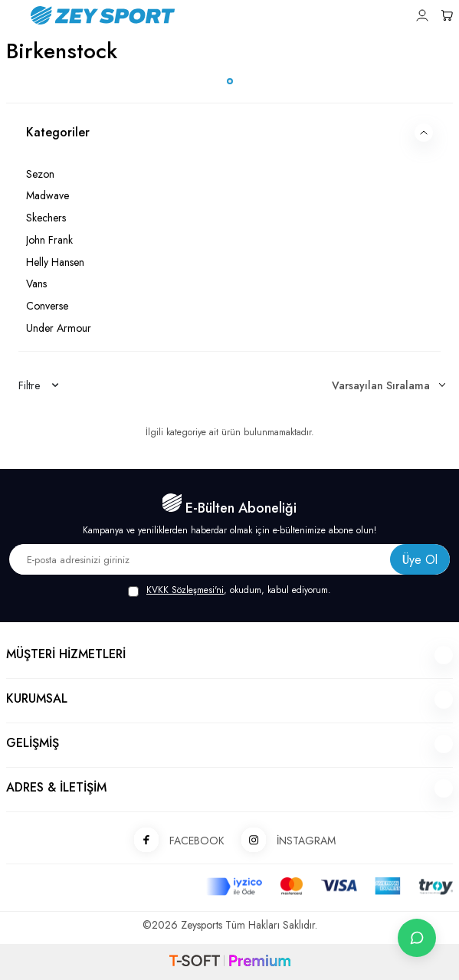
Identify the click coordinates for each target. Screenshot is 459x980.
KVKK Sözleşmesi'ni (185, 590)
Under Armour (59, 328)
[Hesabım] (422, 15)
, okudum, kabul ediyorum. (229, 590)
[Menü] (12, 14)
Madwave (48, 195)
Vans (36, 284)
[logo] (188, 15)
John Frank (49, 240)
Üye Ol (420, 560)
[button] (230, 81)
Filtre (38, 385)
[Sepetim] (447, 15)
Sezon (40, 174)
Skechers (46, 218)
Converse (47, 306)
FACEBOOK (174, 841)
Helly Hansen (55, 262)
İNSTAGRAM (283, 841)
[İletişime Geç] (417, 938)
